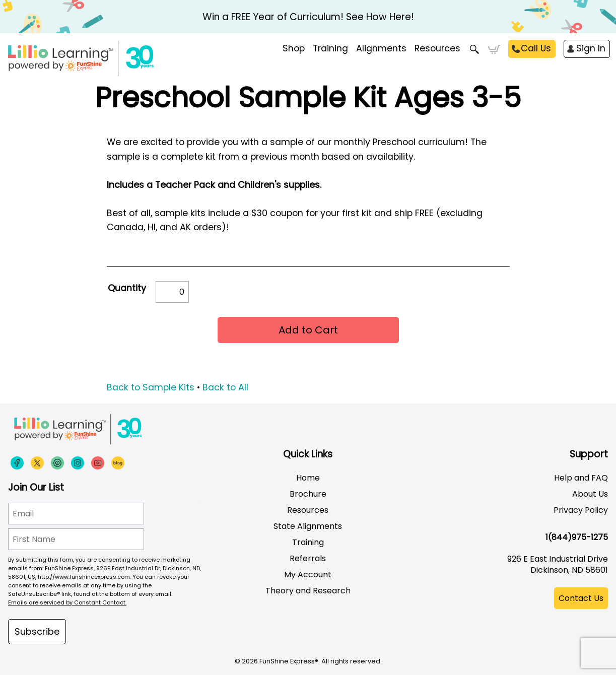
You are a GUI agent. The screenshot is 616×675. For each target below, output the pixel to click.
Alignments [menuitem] (381, 48)
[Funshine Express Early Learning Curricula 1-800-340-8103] (102, 58)
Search (474, 49)
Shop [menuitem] (294, 48)
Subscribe (37, 631)
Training (308, 542)
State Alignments (308, 526)
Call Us (536, 48)
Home (308, 478)
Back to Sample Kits (151, 387)
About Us (590, 494)
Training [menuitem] (330, 48)
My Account (308, 575)
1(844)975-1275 (577, 537)
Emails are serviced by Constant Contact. (67, 602)
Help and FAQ (581, 478)
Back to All (225, 387)
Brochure (308, 494)
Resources (437, 48)
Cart (494, 49)
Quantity (127, 288)
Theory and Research (308, 591)
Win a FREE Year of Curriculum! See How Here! (308, 17)
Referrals (308, 558)
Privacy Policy (581, 510)
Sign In (591, 48)
